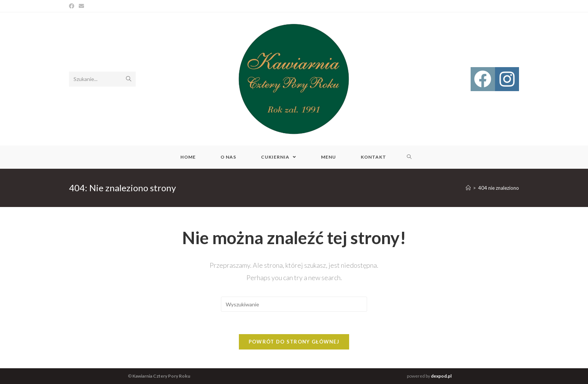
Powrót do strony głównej (294, 342)
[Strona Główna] (468, 188)
